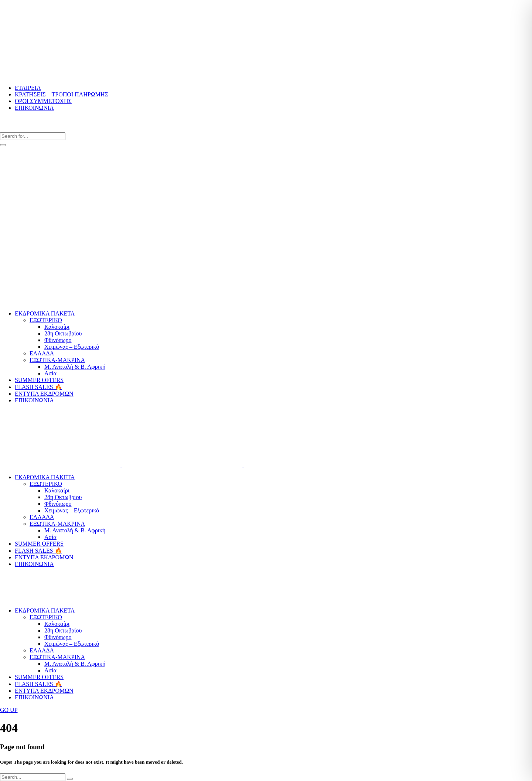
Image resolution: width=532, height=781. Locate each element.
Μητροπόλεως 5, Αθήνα (21, 253)
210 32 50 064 (13, 222)
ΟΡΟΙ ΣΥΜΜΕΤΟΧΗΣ (43, 101)
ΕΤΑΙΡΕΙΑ (28, 88)
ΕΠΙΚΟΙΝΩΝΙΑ (34, 108)
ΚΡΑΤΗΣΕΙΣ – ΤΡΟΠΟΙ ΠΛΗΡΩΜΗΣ (62, 94)
